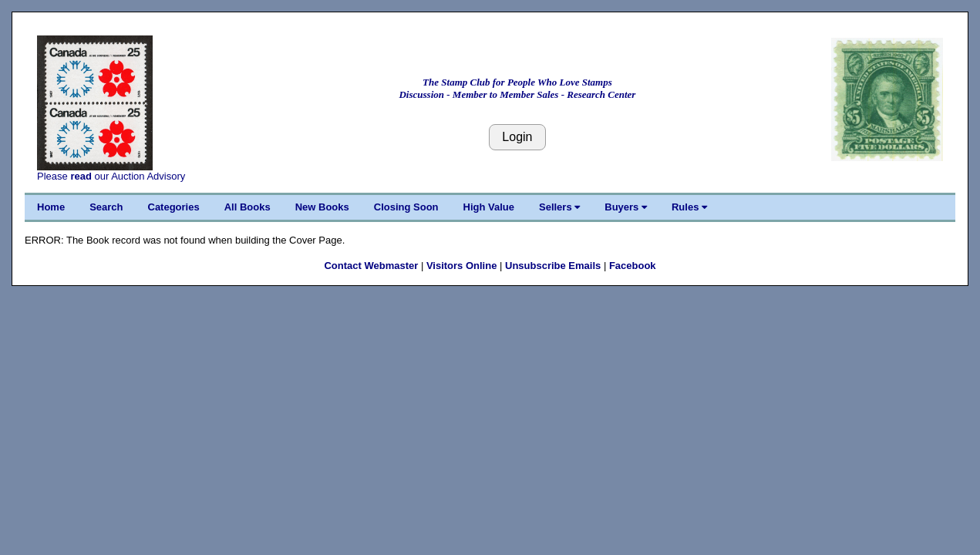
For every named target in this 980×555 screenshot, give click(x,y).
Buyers (626, 207)
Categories (174, 207)
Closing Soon (406, 207)
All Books (248, 207)
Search (106, 207)
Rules (689, 207)
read (81, 176)
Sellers (559, 207)
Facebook (633, 266)
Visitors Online (462, 266)
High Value (489, 207)
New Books (322, 207)
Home (51, 207)
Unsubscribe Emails (553, 266)
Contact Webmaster (371, 266)
